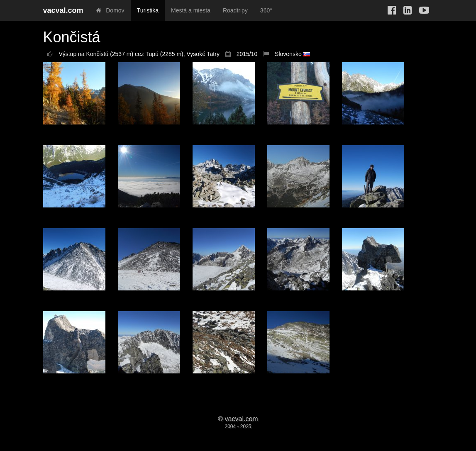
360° (266, 10)
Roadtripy (235, 10)
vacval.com (63, 10)
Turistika (148, 10)
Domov (110, 10)
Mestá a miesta (191, 10)
